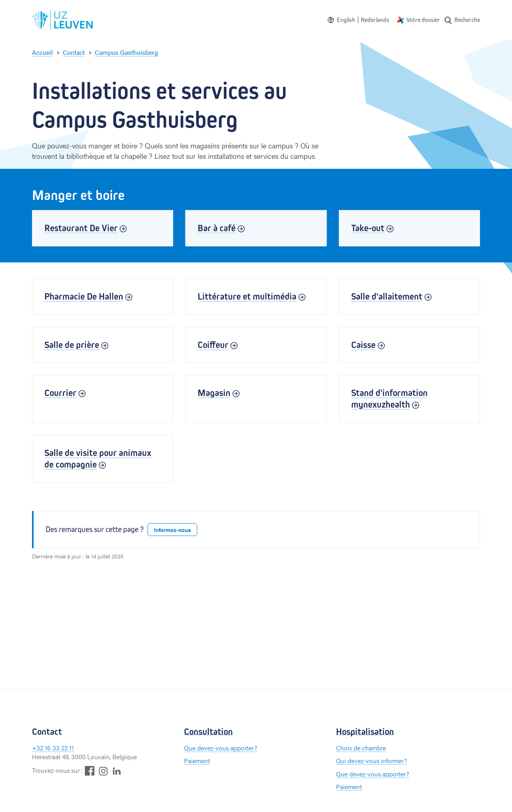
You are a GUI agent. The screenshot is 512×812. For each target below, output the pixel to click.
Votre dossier (423, 20)
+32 (38, 748)
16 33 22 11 (59, 748)
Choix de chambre (361, 748)
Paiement (197, 761)
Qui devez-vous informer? (372, 761)
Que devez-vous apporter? (221, 748)
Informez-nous (172, 530)
